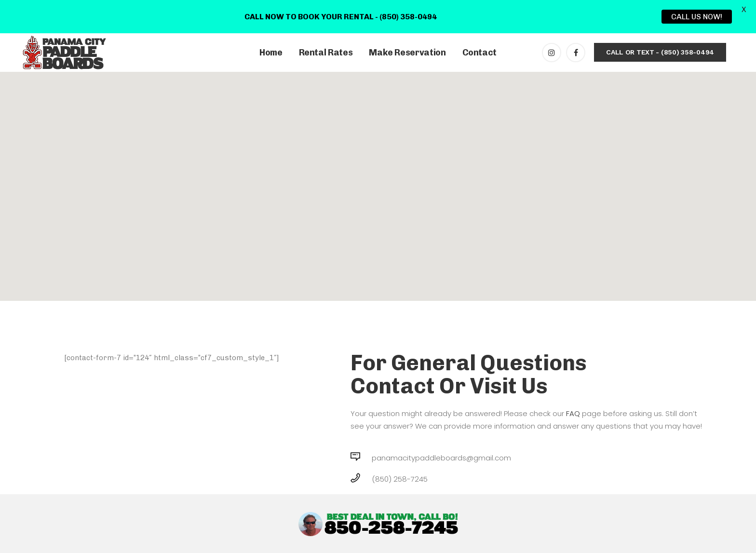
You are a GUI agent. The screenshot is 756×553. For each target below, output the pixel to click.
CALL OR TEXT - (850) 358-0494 (660, 52)
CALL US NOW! (697, 17)
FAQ (573, 413)
